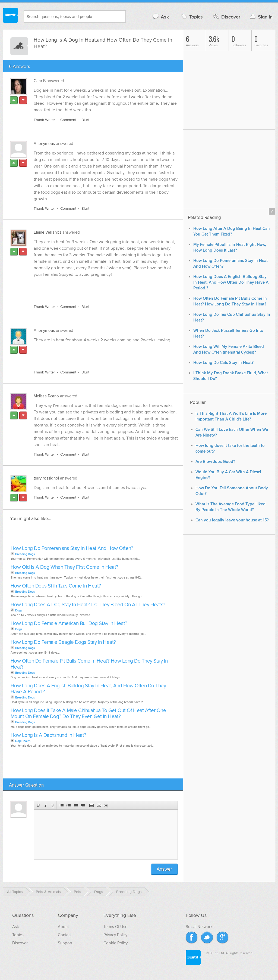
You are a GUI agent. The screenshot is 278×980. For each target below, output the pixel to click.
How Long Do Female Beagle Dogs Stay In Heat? (63, 642)
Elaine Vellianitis (48, 232)
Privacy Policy (115, 935)
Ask (161, 17)
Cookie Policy (116, 943)
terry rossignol (46, 478)
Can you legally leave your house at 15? (232, 520)
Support (65, 943)
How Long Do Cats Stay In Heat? (223, 363)
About (63, 927)
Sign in (261, 17)
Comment (68, 120)
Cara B (40, 81)
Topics (192, 17)
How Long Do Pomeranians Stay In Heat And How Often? (72, 548)
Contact (65, 935)
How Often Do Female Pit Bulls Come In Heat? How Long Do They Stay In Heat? (89, 664)
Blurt (85, 120)
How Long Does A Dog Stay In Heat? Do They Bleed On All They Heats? (88, 605)
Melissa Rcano (46, 396)
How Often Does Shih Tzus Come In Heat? (56, 586)
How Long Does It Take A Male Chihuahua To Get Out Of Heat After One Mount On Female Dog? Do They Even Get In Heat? (88, 714)
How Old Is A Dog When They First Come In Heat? (64, 567)
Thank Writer (44, 120)
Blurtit (11, 16)
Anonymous (44, 144)
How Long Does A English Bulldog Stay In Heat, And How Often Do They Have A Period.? (88, 689)
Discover (226, 17)
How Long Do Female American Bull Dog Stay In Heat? (69, 624)
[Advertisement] (96, 287)
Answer (164, 869)
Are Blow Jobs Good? (215, 462)
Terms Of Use (115, 927)
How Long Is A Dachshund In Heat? (48, 735)
